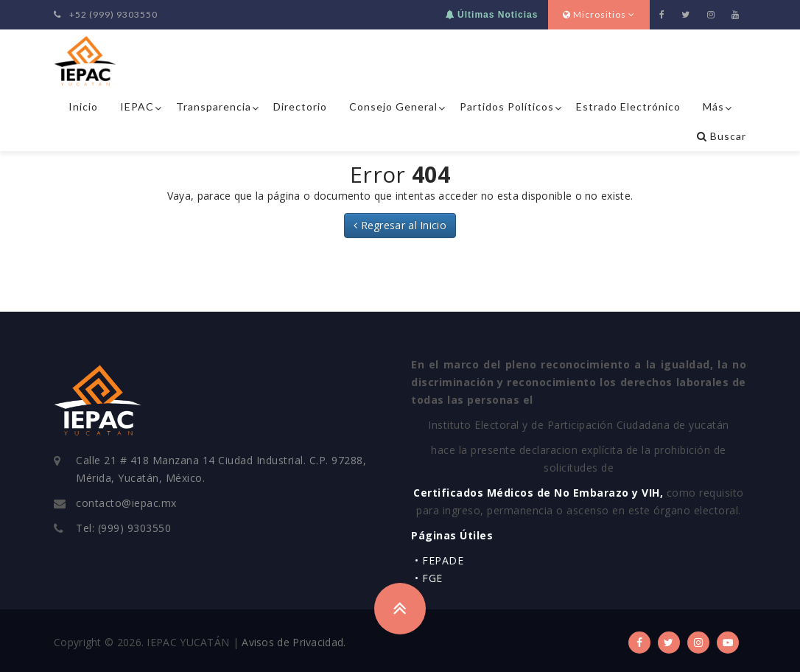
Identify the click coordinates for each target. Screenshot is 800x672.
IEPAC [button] (137, 106)
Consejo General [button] (393, 106)
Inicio (83, 106)
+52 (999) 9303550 (106, 14)
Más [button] (713, 106)
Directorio (300, 106)
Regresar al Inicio (400, 225)
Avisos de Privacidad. (294, 642)
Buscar (722, 136)
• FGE (429, 578)
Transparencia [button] (214, 106)
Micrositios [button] (599, 14)
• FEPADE (439, 560)
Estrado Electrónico (628, 106)
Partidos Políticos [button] (507, 106)
